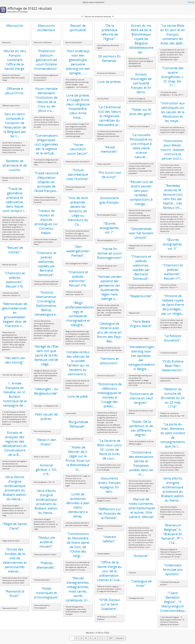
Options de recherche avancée (98, 16)
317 (111, 638)
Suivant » (120, 638)
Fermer (191, 2)
